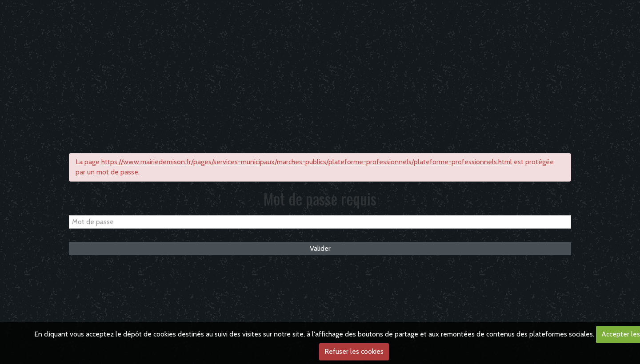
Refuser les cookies (354, 351)
